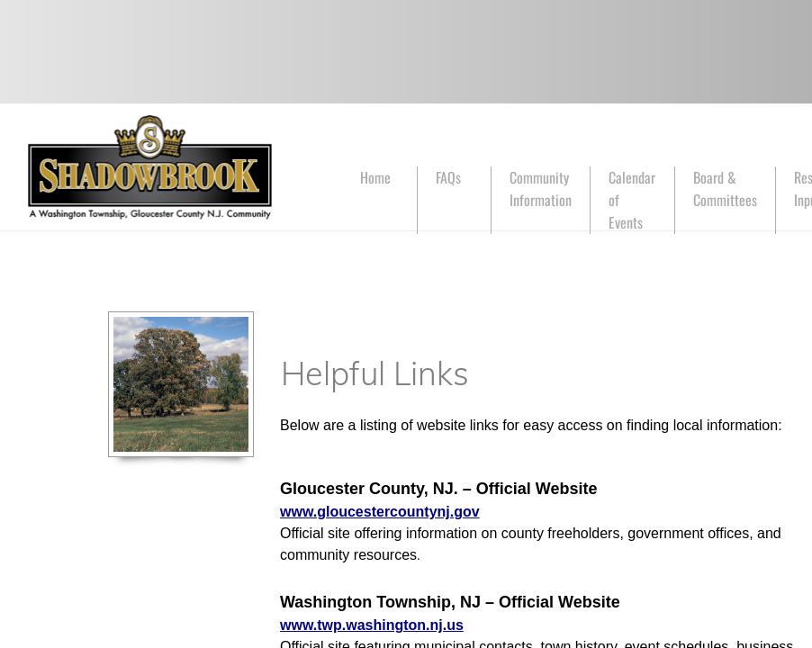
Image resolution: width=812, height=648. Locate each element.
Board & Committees (725, 189)
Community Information (541, 189)
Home (375, 177)
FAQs (448, 177)
